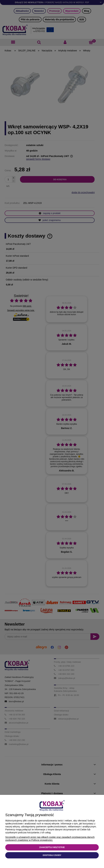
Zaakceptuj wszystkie (52, 847)
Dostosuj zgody (52, 855)
